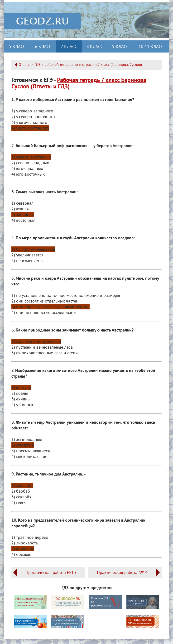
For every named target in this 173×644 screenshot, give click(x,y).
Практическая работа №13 (51, 572)
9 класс (120, 46)
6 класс (43, 46)
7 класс (69, 46)
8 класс (95, 46)
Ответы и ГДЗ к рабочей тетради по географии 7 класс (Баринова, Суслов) (80, 64)
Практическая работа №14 (122, 572)
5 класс (17, 46)
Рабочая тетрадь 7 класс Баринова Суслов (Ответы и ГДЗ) (79, 83)
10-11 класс (151, 46)
